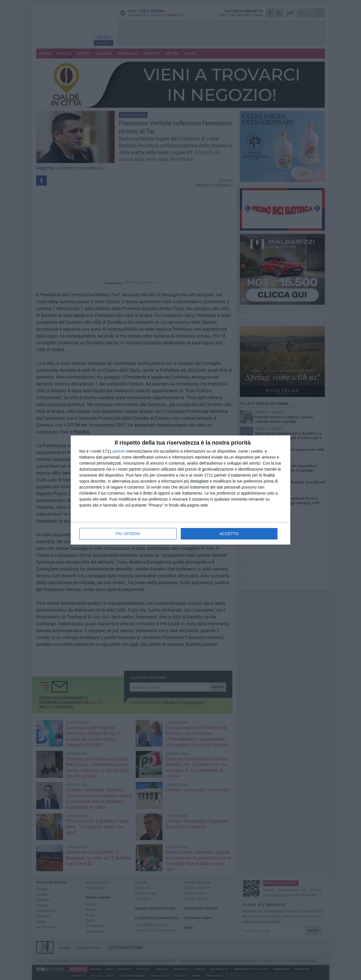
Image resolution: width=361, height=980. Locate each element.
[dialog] (180, 490)
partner (119, 451)
